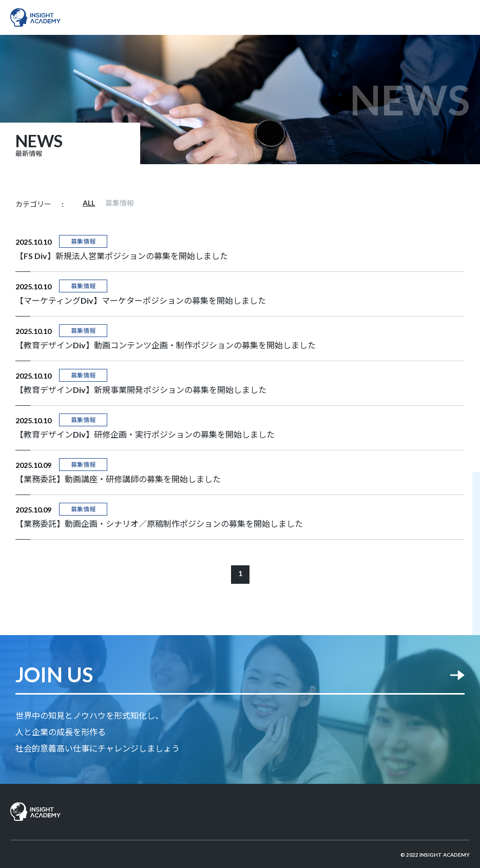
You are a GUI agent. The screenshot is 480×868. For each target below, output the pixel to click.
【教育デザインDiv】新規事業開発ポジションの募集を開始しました (141, 390)
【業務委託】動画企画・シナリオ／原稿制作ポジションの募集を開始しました (159, 524)
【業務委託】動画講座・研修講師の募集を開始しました (118, 479)
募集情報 (120, 203)
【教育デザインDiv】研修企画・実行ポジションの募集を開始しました (145, 434)
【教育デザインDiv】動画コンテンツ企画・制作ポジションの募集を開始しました (166, 345)
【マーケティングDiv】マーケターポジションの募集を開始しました (141, 300)
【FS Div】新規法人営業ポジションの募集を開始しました (122, 256)
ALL (89, 203)
